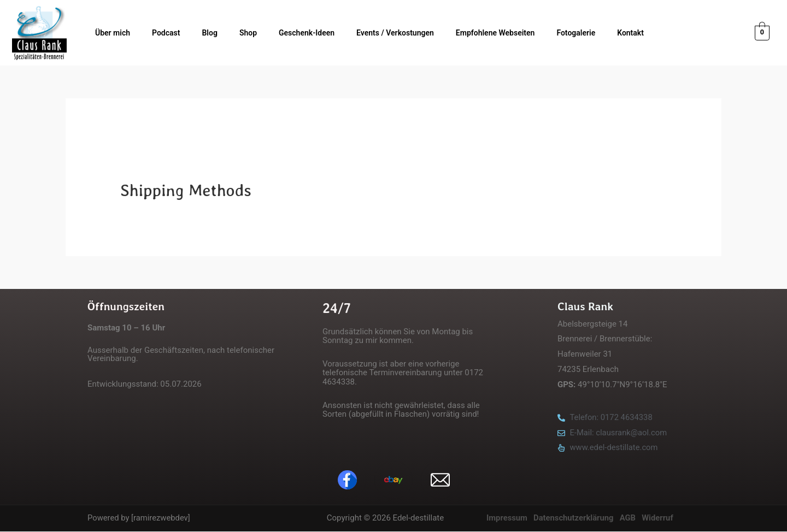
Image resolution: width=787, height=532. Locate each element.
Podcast (166, 33)
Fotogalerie (576, 33)
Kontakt (630, 33)
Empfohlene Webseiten (495, 33)
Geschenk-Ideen (307, 33)
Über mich (113, 33)
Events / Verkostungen (395, 33)
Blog (209, 33)
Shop (248, 33)
